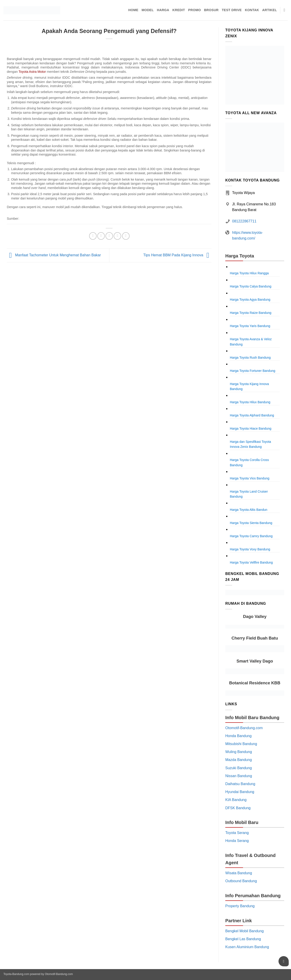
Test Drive (232, 10)
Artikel (269, 10)
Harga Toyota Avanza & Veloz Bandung (251, 342)
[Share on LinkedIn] (126, 236)
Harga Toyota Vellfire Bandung (251, 562)
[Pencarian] (286, 10)
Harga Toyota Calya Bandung (251, 286)
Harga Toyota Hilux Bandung (250, 402)
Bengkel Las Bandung (243, 939)
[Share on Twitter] (101, 236)
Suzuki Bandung (239, 768)
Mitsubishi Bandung (241, 744)
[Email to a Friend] (109, 236)
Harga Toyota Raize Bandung (251, 313)
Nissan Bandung (239, 776)
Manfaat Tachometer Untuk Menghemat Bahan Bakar (54, 255)
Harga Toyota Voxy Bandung (250, 549)
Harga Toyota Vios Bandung (250, 478)
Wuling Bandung (239, 752)
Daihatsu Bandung (240, 784)
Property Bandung (240, 906)
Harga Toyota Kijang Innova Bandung (249, 386)
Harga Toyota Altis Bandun (249, 510)
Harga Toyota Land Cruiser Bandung (249, 494)
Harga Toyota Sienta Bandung (251, 523)
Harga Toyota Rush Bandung (250, 358)
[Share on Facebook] (93, 236)
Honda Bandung (238, 736)
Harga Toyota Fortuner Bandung (253, 371)
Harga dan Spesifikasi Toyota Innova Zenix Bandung (250, 444)
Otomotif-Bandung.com (244, 728)
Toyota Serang (237, 833)
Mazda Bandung (239, 760)
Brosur (211, 10)
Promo (195, 10)
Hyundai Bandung (240, 792)
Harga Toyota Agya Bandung (250, 300)
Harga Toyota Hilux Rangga (249, 273)
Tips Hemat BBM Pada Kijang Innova (177, 255)
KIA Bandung (236, 800)
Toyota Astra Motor (32, 72)
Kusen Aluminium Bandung (247, 947)
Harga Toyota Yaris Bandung (250, 326)
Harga (163, 10)
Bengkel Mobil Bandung (245, 931)
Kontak (252, 10)
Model (148, 10)
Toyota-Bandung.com (16, 974)
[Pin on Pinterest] (117, 236)
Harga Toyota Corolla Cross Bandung (249, 462)
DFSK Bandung (238, 808)
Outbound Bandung (241, 881)
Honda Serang (237, 841)
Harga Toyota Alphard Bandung (252, 415)
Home (133, 10)
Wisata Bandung (239, 873)
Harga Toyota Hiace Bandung (251, 428)
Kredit (179, 10)
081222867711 (244, 221)
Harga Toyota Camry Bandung (251, 536)
